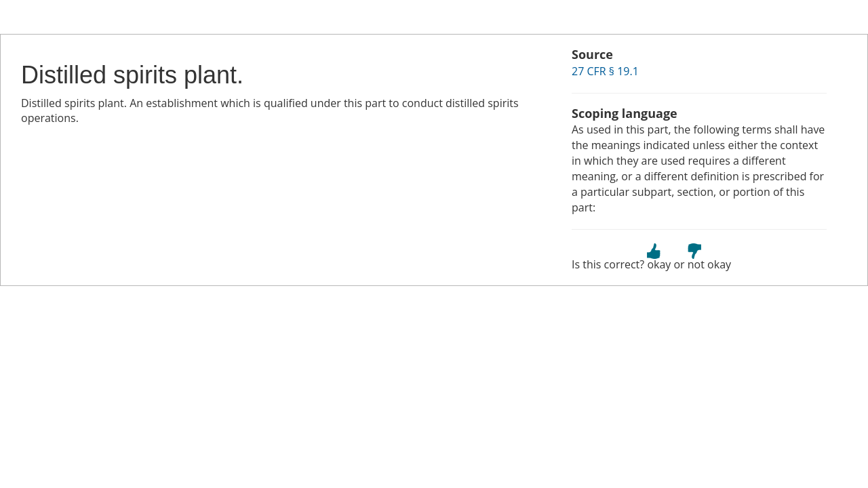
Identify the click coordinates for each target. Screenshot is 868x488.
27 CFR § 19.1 (605, 71)
